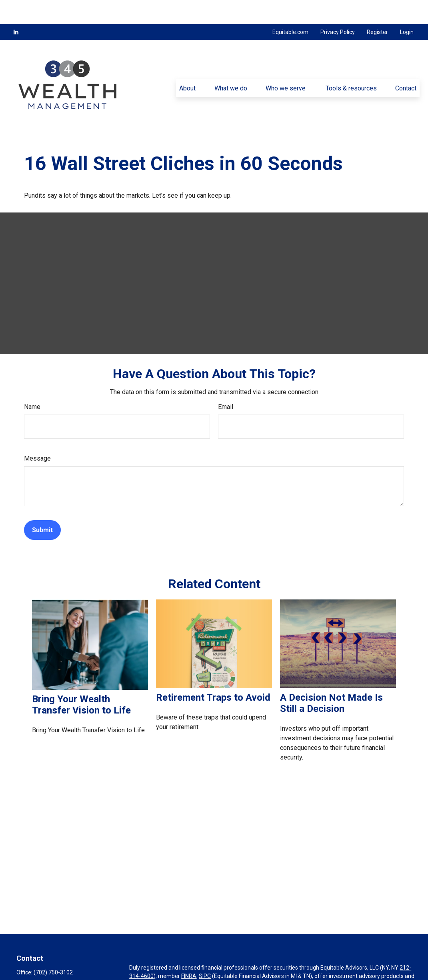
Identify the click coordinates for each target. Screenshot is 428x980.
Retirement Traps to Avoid (213, 673)
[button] (188, 64)
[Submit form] (42, 506)
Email (226, 383)
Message (37, 434)
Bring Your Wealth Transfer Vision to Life (81, 681)
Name (32, 383)
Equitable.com (290, 8)
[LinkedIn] (16, 8)
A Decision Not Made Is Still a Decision (331, 679)
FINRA (189, 952)
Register (377, 8)
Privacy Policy (338, 8)
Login (407, 8)
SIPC (205, 952)
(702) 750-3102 (53, 948)
